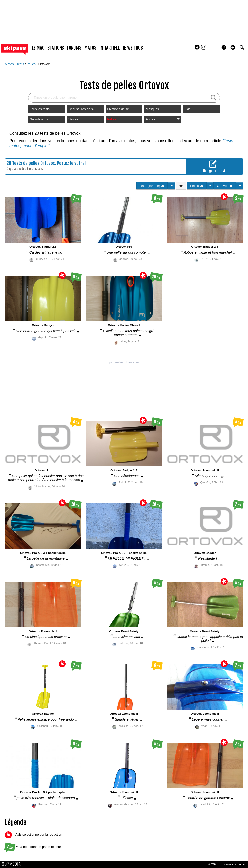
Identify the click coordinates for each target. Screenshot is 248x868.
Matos (10, 64)
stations (56, 48)
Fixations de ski (118, 109)
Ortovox (44, 64)
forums (74, 48)
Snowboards (39, 119)
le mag (38, 48)
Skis (188, 109)
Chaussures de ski (82, 109)
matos (90, 48)
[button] (233, 47)
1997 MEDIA (12, 864)
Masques (152, 109)
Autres (162, 119)
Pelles (31, 64)
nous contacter (235, 864)
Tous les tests (40, 109)
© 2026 (213, 864)
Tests (21, 64)
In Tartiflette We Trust (122, 48)
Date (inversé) (152, 186)
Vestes (73, 119)
